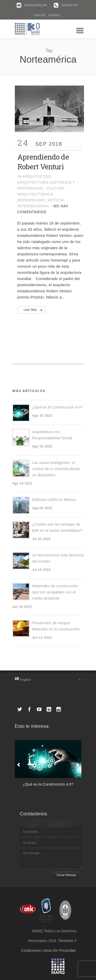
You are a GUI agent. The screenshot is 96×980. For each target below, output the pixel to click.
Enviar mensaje (67, 875)
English (39, 15)
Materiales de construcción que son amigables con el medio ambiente (55, 592)
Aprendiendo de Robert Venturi (43, 162)
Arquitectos (37, 176)
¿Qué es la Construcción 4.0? (58, 407)
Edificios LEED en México (54, 500)
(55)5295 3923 (70, 5)
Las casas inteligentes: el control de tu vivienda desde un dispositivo (56, 469)
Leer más (30, 310)
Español (55, 15)
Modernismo (31, 200)
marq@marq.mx (36, 5)
